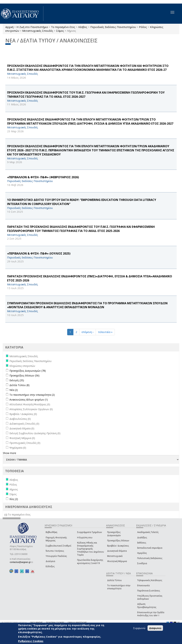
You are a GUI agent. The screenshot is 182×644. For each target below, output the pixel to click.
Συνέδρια (142, 563)
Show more (10, 453)
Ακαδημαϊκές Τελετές (148, 532)
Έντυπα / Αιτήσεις (55, 551)
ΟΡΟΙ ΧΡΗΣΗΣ (36, 622)
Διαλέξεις (142, 537)
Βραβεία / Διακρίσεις (118, 546)
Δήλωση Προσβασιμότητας (147, 605)
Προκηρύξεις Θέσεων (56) (24, 375)
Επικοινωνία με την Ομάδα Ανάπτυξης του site (151, 614)
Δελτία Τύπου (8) (19, 385)
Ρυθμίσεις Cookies (31, 641)
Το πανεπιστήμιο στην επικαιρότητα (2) (32, 395)
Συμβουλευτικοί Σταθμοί (58, 546)
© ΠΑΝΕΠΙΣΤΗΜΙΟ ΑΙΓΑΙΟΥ (14, 622)
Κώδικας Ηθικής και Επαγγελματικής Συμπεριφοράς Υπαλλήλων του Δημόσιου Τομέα (91, 549)
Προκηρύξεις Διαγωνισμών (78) (28, 371)
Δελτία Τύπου (114, 580)
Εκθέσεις (142, 543)
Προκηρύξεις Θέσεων (118, 541)
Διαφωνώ (155, 628)
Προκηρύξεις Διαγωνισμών (114, 534)
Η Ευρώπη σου (85, 537)
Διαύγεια (50, 561)
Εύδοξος (50, 566)
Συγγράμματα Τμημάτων (89, 532)
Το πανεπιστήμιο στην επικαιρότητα (119, 587)
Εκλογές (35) (17, 380)
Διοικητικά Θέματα (117, 551)
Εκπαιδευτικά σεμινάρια (150, 548)
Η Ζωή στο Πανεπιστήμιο (32, 27)
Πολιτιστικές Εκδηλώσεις (150, 558)
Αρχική (9, 27)
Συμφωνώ (139, 628)
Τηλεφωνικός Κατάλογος (150, 580)
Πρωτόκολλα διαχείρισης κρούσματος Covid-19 (90, 561)
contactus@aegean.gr (21, 562)
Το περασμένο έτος (63, 27)
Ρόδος (143, 27)
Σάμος (60, 31)
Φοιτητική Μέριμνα (117, 561)
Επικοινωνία (143, 585)
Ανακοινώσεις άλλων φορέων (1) (29, 400)
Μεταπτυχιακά (115, 556)
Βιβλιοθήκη (51, 532)
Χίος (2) (14, 499)
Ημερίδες (142, 553)
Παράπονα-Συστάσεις (149, 591)
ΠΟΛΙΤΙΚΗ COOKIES (55, 622)
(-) (6, 515)
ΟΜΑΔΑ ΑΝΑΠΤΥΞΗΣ (77, 622)
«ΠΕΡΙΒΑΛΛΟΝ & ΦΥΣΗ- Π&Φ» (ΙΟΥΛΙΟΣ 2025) (39, 253)
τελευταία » (105, 332)
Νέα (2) (14, 390)
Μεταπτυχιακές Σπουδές (38, 31)
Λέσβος (83, 27)
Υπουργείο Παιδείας (56, 556)
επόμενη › (88, 332)
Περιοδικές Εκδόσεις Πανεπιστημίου (113, 27)
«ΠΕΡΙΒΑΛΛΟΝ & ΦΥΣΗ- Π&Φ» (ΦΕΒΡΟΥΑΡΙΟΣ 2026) (43, 177)
